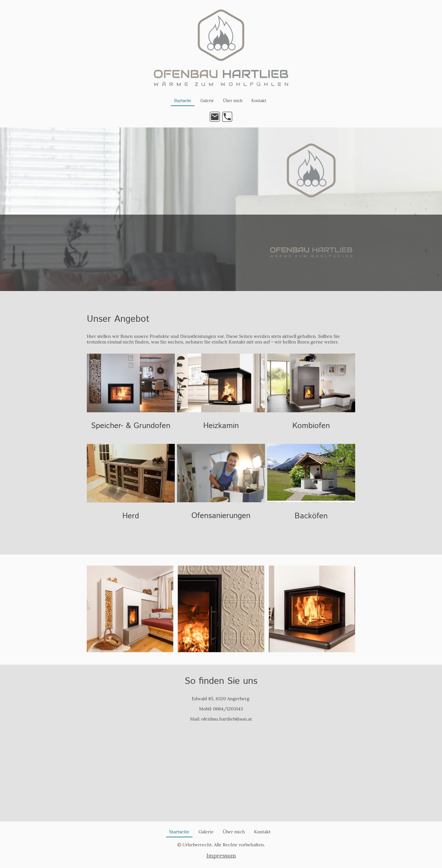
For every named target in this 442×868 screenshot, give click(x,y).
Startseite (183, 101)
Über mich (233, 101)
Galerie (207, 101)
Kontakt (259, 101)
